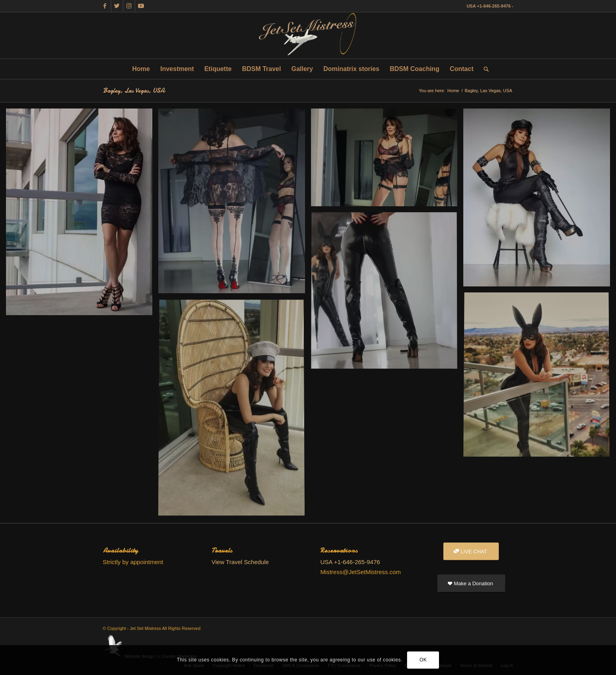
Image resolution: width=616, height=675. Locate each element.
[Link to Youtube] (141, 6)
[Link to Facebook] (105, 6)
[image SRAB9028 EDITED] (234, 411)
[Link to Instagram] (129, 6)
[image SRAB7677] (234, 204)
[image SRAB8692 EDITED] (539, 378)
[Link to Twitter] (117, 6)
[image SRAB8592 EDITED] (387, 294)
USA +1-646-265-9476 (489, 6)
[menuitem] (141, 69)
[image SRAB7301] (82, 215)
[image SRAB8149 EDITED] (539, 201)
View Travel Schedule (240, 562)
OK (423, 660)
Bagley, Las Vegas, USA (134, 91)
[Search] (484, 69)
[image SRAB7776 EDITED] (387, 160)
